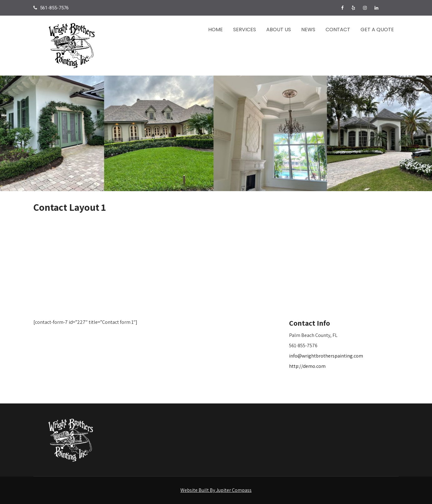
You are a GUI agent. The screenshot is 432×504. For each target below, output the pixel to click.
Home (216, 30)
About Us (279, 30)
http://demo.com (307, 366)
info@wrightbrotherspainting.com (326, 356)
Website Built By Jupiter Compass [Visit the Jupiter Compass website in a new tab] (216, 490)
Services (245, 30)
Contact (338, 30)
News (308, 30)
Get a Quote (377, 30)
